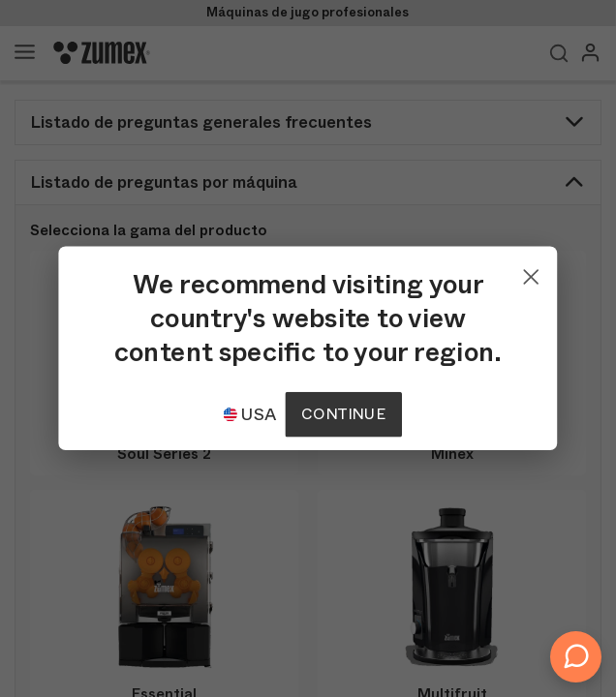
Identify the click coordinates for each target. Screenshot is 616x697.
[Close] (532, 272)
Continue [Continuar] (343, 414)
